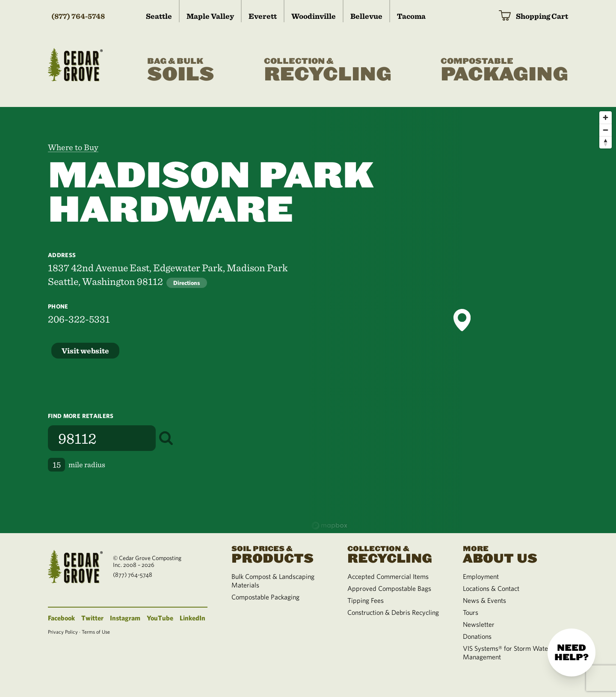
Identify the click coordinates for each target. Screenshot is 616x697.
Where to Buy (73, 147)
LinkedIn (192, 618)
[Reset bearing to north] (606, 142)
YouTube (160, 618)
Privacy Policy (63, 632)
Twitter (92, 618)
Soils (181, 70)
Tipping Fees (366, 600)
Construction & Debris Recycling (393, 612)
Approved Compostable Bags (389, 588)
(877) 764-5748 (78, 16)
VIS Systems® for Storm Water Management (507, 653)
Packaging (504, 70)
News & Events (484, 600)
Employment (481, 576)
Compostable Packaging (265, 597)
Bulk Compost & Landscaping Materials (273, 581)
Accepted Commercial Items (388, 576)
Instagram (125, 618)
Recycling (328, 70)
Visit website (85, 351)
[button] (462, 320)
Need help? (572, 653)
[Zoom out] (606, 130)
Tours (471, 612)
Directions (187, 283)
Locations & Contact (491, 588)
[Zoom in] (606, 117)
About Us (510, 554)
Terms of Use (96, 632)
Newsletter (479, 624)
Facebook (61, 618)
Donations (477, 636)
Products (279, 554)
